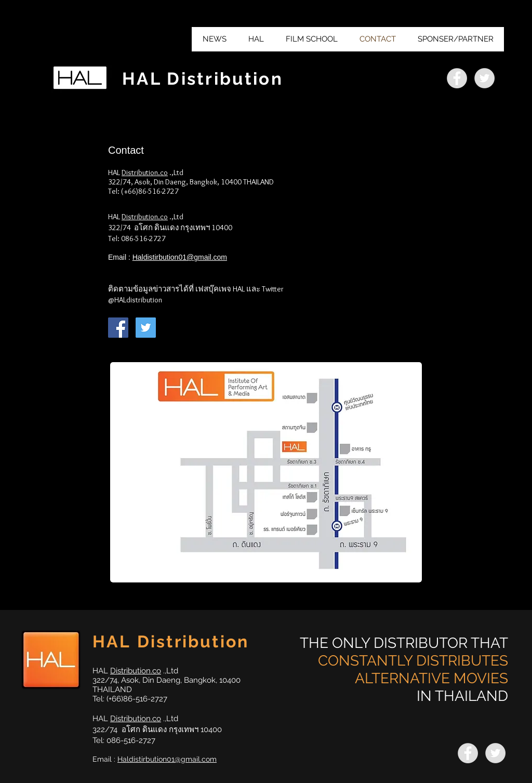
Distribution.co (145, 172)
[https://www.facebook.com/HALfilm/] (457, 78)
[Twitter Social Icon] (146, 328)
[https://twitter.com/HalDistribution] (484, 78)
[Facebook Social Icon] (118, 328)
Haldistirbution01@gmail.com (180, 257)
